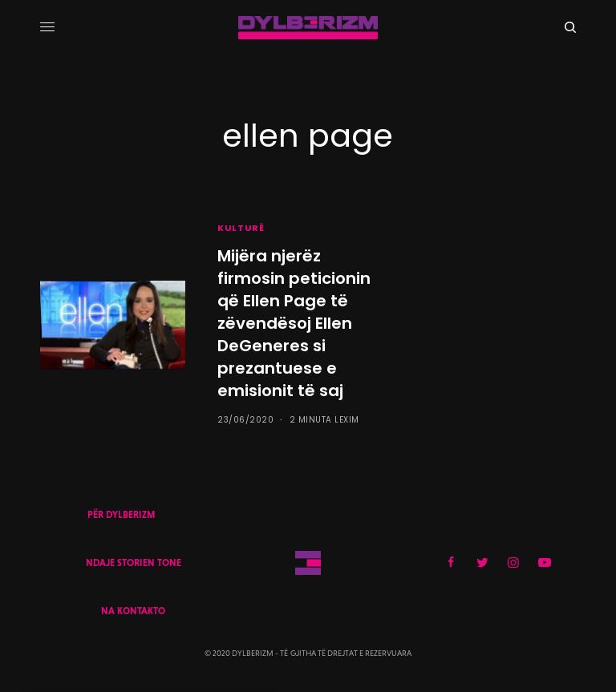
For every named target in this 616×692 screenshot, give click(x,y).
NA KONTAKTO (133, 611)
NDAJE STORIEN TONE (134, 563)
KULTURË (241, 228)
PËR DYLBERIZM (121, 515)
